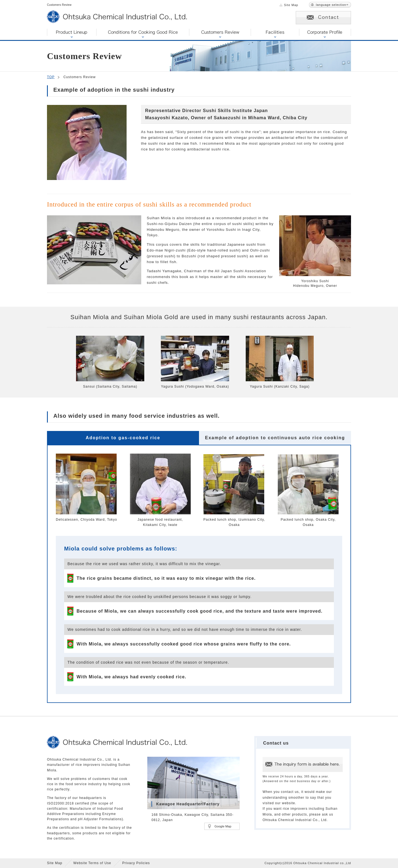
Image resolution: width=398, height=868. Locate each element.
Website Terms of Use (92, 863)
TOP (51, 77)
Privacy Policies (136, 863)
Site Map (291, 5)
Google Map (223, 826)
